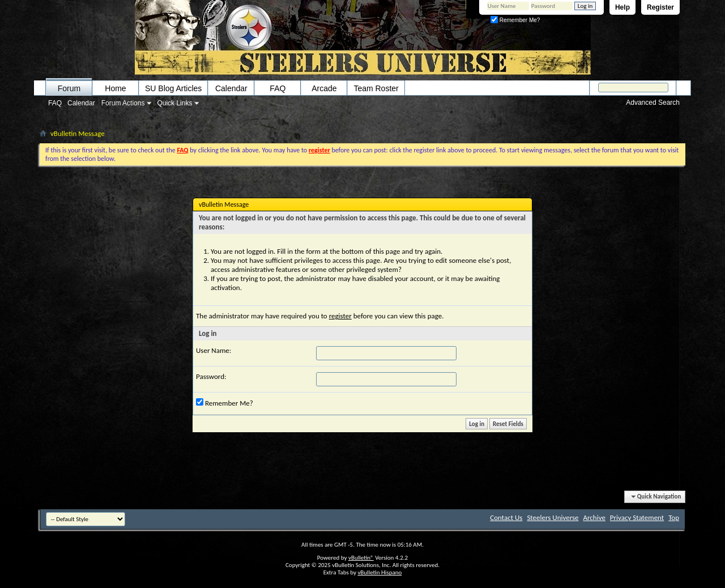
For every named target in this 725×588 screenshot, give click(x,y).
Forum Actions (123, 103)
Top (674, 517)
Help (622, 7)
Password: (211, 376)
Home (115, 88)
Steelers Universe (553, 517)
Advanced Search (653, 103)
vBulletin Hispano (379, 572)
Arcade (324, 88)
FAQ (55, 103)
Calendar (81, 103)
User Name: (214, 350)
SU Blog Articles (173, 88)
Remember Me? (515, 20)
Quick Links (174, 103)
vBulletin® (361, 558)
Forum (69, 88)
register (340, 316)
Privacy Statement (637, 517)
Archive (594, 517)
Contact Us (506, 517)
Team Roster (376, 88)
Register (660, 7)
